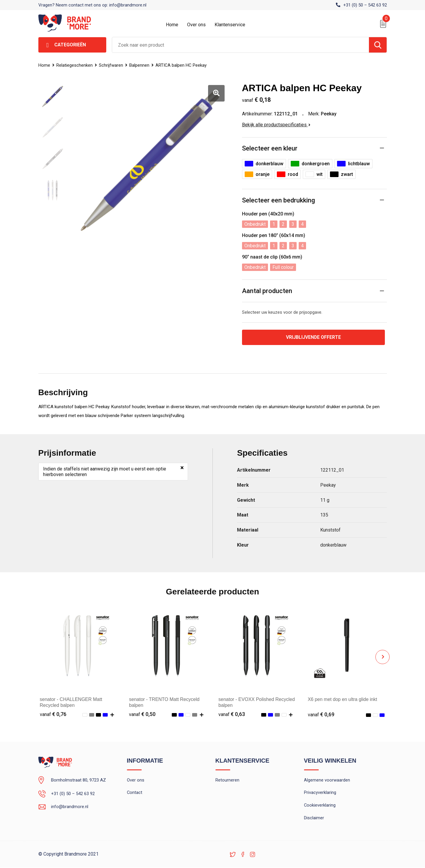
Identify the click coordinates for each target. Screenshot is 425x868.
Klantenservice (230, 25)
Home (172, 25)
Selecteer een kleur (270, 148)
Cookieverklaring (320, 806)
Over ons (196, 25)
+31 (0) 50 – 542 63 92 (365, 5)
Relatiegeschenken (75, 65)
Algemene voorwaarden (327, 780)
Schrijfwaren (112, 65)
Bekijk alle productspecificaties (276, 125)
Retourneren (227, 780)
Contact (135, 793)
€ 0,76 (53, 714)
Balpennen (140, 65)
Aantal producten (267, 291)
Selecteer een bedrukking (278, 200)
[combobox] (241, 45)
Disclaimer (314, 818)
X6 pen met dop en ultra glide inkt (343, 699)
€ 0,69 (321, 714)
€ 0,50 (142, 714)
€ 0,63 (232, 714)
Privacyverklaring (320, 793)
